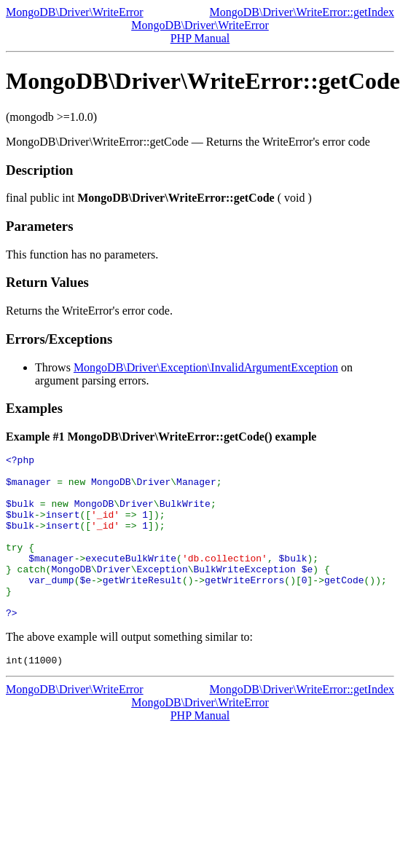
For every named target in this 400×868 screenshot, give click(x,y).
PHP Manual (200, 38)
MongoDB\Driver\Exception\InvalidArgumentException (206, 367)
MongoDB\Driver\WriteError (75, 12)
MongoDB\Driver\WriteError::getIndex (302, 12)
